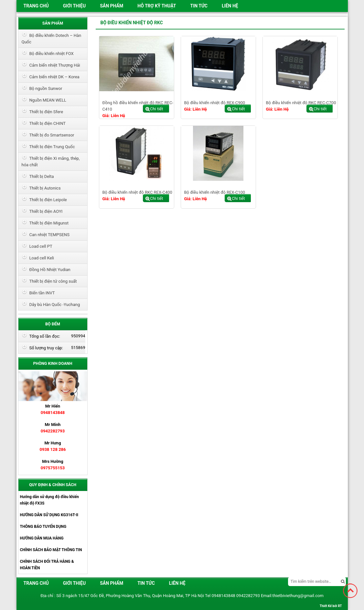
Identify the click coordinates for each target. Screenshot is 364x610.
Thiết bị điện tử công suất (53, 281)
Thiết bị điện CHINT (48, 123)
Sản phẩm (112, 6)
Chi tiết (157, 109)
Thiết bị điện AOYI (46, 211)
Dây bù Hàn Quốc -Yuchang (55, 305)
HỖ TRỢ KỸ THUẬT (157, 6)
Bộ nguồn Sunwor (46, 88)
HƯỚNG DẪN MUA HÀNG (42, 538)
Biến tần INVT (42, 293)
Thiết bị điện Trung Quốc (52, 147)
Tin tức (199, 6)
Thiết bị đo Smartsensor (52, 135)
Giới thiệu (74, 6)
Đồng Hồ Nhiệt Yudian (50, 270)
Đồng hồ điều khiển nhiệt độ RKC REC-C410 (138, 106)
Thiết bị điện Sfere (46, 112)
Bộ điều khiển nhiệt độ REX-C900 (215, 103)
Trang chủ (36, 6)
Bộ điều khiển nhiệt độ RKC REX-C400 (137, 192)
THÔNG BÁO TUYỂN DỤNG (43, 527)
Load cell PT (41, 246)
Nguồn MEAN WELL (48, 100)
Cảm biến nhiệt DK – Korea (54, 77)
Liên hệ (230, 6)
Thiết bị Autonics (45, 188)
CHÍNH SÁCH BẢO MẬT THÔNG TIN (51, 550)
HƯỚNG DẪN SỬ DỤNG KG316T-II (49, 515)
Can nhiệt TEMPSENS (49, 235)
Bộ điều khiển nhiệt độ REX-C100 (215, 192)
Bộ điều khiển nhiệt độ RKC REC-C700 (301, 103)
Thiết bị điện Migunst (49, 223)
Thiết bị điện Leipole (48, 200)
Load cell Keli (42, 258)
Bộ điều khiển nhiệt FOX (52, 54)
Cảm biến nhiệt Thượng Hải (55, 65)
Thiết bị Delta (42, 176)
